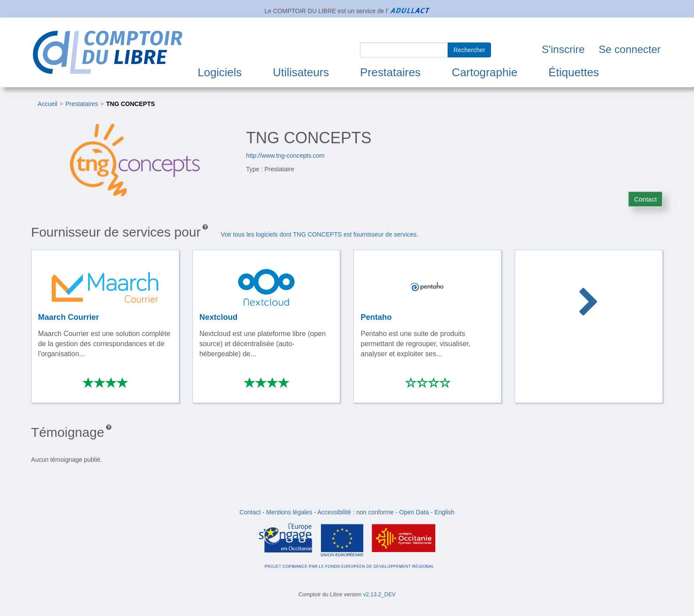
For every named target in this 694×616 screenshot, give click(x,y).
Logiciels (220, 72)
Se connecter (630, 49)
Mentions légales (289, 512)
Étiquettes (574, 72)
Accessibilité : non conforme (356, 512)
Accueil (48, 104)
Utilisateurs (301, 72)
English (445, 512)
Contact (645, 199)
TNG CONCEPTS (130, 104)
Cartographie (484, 72)
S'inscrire (563, 49)
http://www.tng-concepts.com (285, 156)
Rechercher (469, 50)
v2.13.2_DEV (379, 595)
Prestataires (390, 72)
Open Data (414, 512)
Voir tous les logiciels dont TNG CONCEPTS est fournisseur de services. (320, 234)
